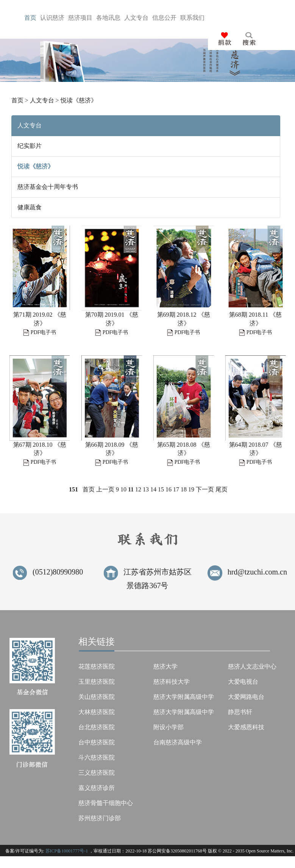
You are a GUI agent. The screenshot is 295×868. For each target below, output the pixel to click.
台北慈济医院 (97, 727)
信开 (164, 18)
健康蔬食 (30, 207)
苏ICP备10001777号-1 (67, 851)
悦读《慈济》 (79, 100)
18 (184, 489)
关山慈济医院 (97, 697)
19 (191, 489)
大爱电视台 (243, 682)
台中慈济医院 (97, 742)
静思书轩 (240, 712)
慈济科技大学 (172, 682)
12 (138, 489)
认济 (52, 18)
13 (146, 489)
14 (153, 489)
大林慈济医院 (97, 712)
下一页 (205, 489)
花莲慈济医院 (97, 666)
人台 (136, 18)
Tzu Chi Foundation (223, 863)
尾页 (222, 489)
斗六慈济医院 (97, 757)
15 (161, 489)
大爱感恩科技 (246, 727)
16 (169, 489)
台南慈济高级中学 (178, 742)
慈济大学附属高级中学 (184, 697)
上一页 (105, 489)
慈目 (80, 18)
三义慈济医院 (97, 773)
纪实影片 (30, 146)
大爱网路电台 (246, 697)
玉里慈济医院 (97, 682)
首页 (17, 100)
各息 (108, 18)
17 (176, 489)
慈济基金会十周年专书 (48, 187)
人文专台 (42, 100)
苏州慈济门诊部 (100, 818)
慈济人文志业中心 (252, 666)
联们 (192, 18)
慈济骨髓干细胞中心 (106, 803)
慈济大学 (165, 666)
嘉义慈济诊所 (97, 788)
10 (123, 489)
